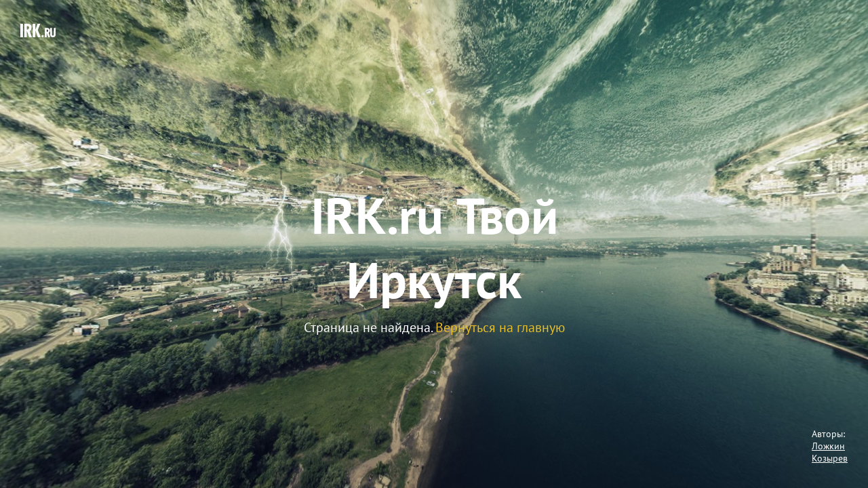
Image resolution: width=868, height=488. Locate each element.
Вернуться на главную (500, 327)
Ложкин (828, 446)
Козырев (830, 458)
